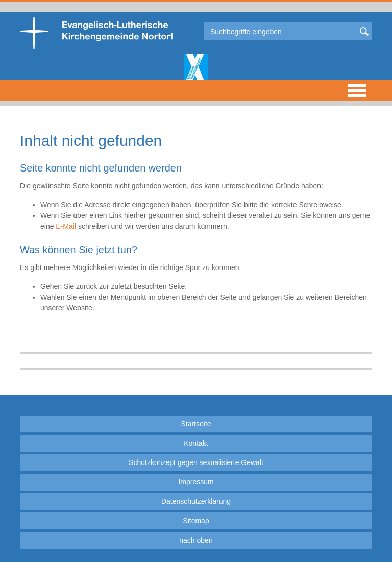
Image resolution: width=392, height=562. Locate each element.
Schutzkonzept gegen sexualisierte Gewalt (196, 462)
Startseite (196, 424)
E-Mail (66, 226)
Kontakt (196, 443)
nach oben (196, 540)
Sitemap (196, 521)
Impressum (196, 482)
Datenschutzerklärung (196, 501)
